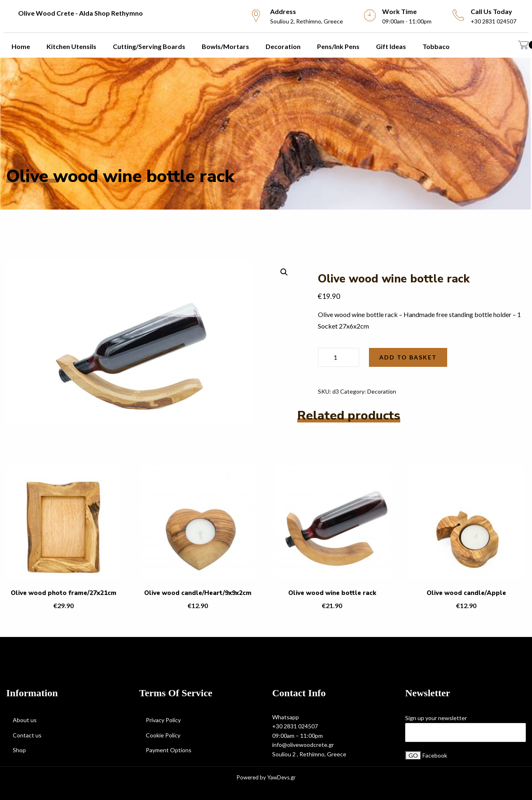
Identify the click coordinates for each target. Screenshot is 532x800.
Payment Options (169, 750)
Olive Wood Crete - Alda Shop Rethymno (80, 13)
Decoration (283, 46)
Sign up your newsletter (436, 718)
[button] (284, 272)
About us (25, 720)
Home (21, 46)
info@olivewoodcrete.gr (303, 745)
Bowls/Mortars (225, 46)
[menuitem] (118, 13)
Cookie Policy (163, 735)
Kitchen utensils (71, 46)
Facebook (435, 755)
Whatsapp (286, 717)
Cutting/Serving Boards (149, 46)
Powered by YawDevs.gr (266, 778)
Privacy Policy (163, 720)
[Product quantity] (338, 357)
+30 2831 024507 (295, 726)
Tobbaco (436, 46)
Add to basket (408, 357)
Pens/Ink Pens (338, 46)
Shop (19, 750)
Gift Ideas (391, 46)
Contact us (27, 735)
